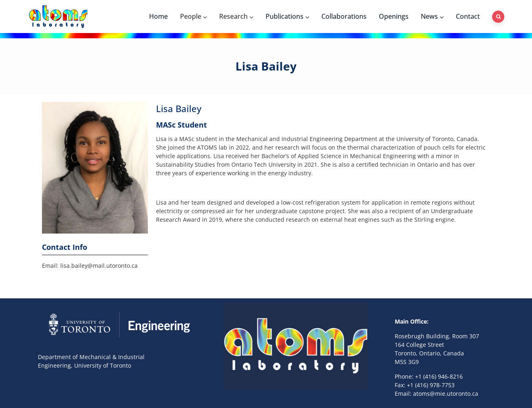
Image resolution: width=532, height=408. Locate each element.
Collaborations (344, 16)
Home (158, 16)
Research (236, 16)
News (432, 16)
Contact (468, 16)
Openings (394, 16)
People (193, 16)
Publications (287, 16)
